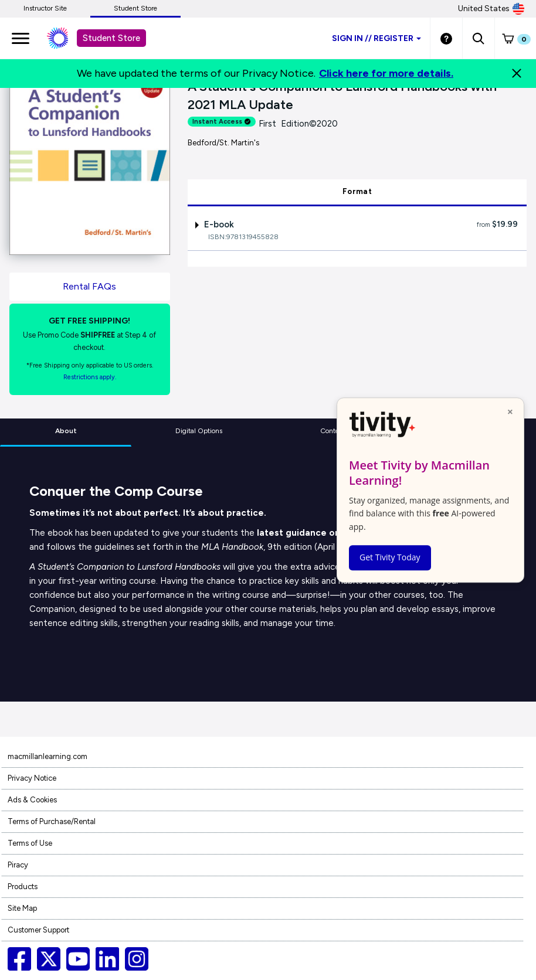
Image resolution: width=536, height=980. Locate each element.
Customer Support (38, 930)
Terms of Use (30, 843)
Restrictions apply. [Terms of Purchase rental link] (90, 377)
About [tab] (66, 431)
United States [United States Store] (491, 9)
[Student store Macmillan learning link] (66, 38)
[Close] (517, 73)
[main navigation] (21, 38)
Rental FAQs (89, 286)
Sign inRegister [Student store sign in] (376, 38)
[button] (478, 38)
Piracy (18, 865)
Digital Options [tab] (199, 431)
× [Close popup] (510, 411)
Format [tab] (357, 191)
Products (23, 887)
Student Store (135, 8)
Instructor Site (45, 8)
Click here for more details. (386, 73)
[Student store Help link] (446, 38)
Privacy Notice (32, 778)
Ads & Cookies (32, 800)
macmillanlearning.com (48, 756)
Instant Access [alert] (222, 122)
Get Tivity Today (390, 557)
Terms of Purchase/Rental (52, 821)
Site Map (22, 908)
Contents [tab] (334, 431)
